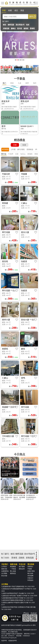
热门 (4, 83)
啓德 (36, 154)
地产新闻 (22, 566)
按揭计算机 (31, 571)
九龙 (20, 83)
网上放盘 (13, 571)
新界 (27, 83)
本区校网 (30, 576)
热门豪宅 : (6, 554)
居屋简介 (30, 566)
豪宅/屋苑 (21, 149)
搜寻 (31, 16)
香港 (12, 83)
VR (36, 149)
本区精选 (5, 149)
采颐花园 (6, 28)
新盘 (22, 10)
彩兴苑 (20, 28)
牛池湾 (11, 154)
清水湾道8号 (20, 25)
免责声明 (4, 641)
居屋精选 (30, 149)
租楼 (10, 10)
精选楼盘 (13, 566)
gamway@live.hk (27, 625)
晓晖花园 (11, 25)
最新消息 (4, 569)
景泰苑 (32, 28)
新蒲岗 (30, 154)
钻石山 (23, 154)
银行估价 (30, 573)
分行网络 (4, 573)
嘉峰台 (13, 28)
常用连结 (30, 580)
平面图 (30, 569)
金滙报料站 (5, 571)
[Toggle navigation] (3, 3)
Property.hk (13, 638)
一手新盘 (13, 569)
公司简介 (4, 566)
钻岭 (28, 25)
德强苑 (26, 28)
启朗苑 (21, 558)
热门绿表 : (6, 558)
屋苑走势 (22, 569)
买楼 (4, 10)
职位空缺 (4, 576)
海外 (35, 83)
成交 (16, 10)
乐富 (17, 154)
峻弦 (5, 25)
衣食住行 (30, 578)
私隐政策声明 (13, 641)
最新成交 (13, 573)
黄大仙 (4, 154)
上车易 (13, 149)
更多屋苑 (36, 556)
